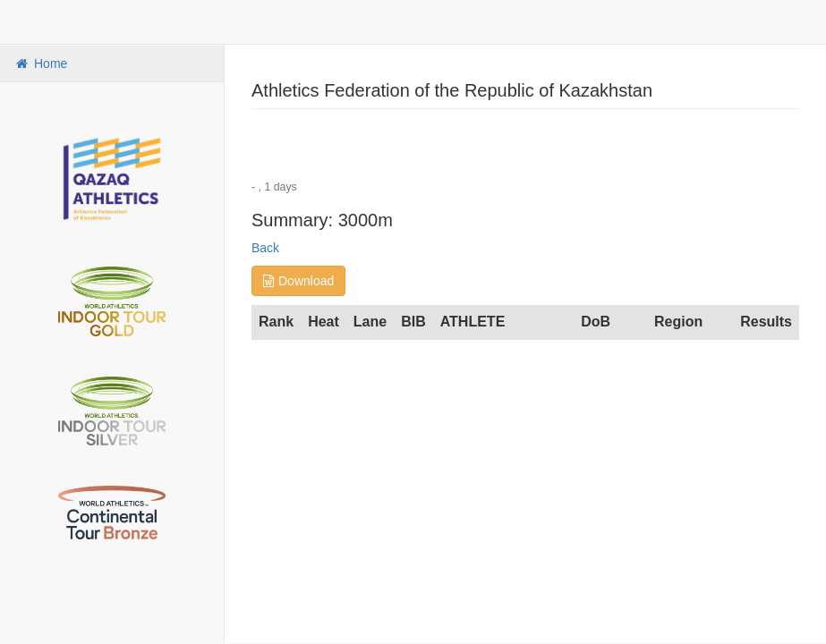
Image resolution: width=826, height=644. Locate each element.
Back (265, 248)
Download (298, 281)
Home (40, 64)
